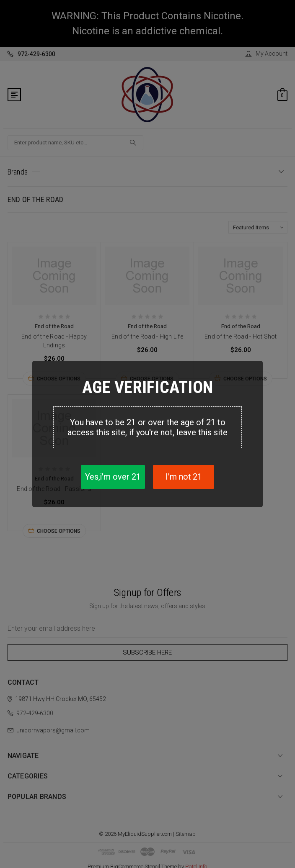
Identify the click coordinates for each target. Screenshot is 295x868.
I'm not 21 (184, 477)
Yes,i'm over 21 (112, 477)
